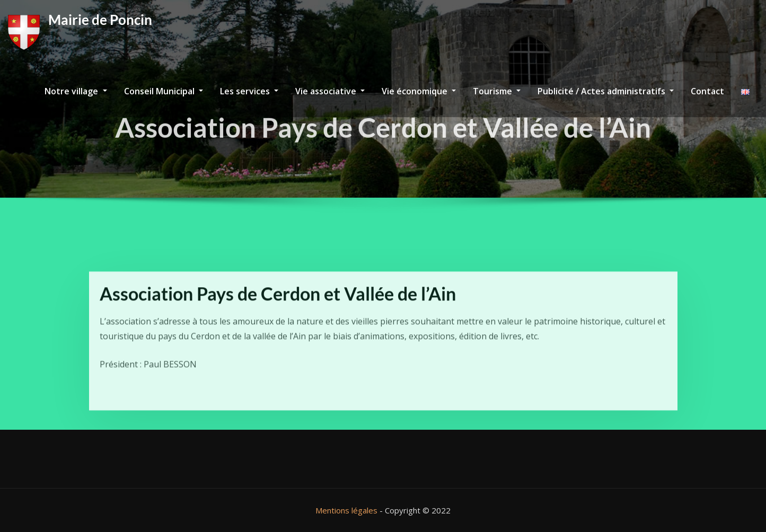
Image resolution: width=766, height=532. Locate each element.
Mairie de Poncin (100, 20)
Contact (707, 91)
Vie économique (419, 91)
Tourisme (497, 91)
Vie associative (330, 91)
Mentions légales (346, 510)
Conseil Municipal (164, 91)
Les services (249, 91)
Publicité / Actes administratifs (606, 91)
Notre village (76, 91)
